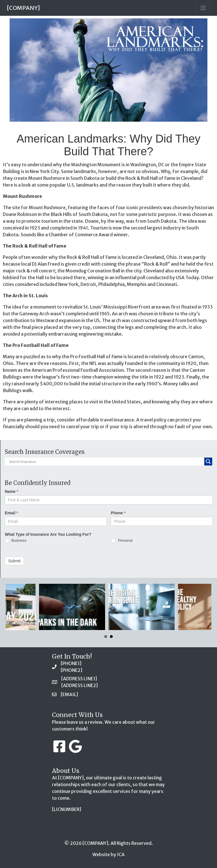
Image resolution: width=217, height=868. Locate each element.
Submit (14, 561)
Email (11, 513)
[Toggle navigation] (203, 8)
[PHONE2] (71, 670)
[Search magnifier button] (208, 462)
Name (11, 491)
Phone (118, 513)
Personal (122, 541)
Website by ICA (108, 854)
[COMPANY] (23, 8)
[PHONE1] (71, 663)
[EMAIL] (69, 694)
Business (16, 541)
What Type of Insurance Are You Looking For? (48, 534)
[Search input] (106, 462)
